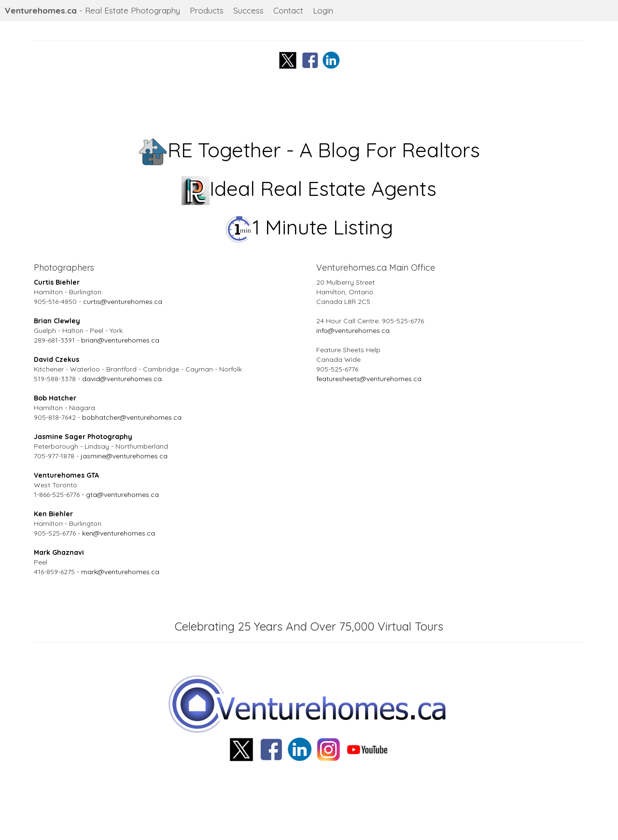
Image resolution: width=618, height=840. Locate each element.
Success (248, 10)
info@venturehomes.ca (353, 330)
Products (207, 10)
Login (323, 10)
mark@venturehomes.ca (120, 572)
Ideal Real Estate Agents (309, 188)
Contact (288, 10)
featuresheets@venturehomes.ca (369, 379)
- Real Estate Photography (92, 10)
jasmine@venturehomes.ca (124, 456)
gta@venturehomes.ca (122, 495)
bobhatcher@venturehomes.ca (132, 417)
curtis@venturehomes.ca (123, 302)
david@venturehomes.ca (122, 379)
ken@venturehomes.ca (119, 533)
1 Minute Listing (309, 227)
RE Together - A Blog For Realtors (309, 150)
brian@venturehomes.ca (120, 340)
